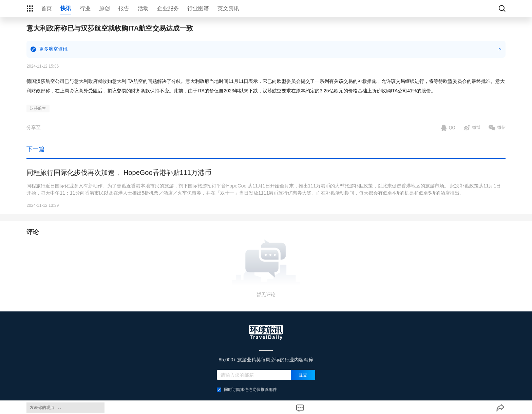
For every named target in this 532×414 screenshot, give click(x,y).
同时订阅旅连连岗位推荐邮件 (247, 390)
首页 (46, 8)
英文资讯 (228, 8)
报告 (124, 8)
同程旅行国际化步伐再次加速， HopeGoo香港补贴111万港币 (119, 173)
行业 (85, 8)
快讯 (66, 8)
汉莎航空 (38, 108)
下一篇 (36, 149)
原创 (104, 8)
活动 (143, 8)
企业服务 (168, 8)
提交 (303, 375)
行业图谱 (198, 8)
